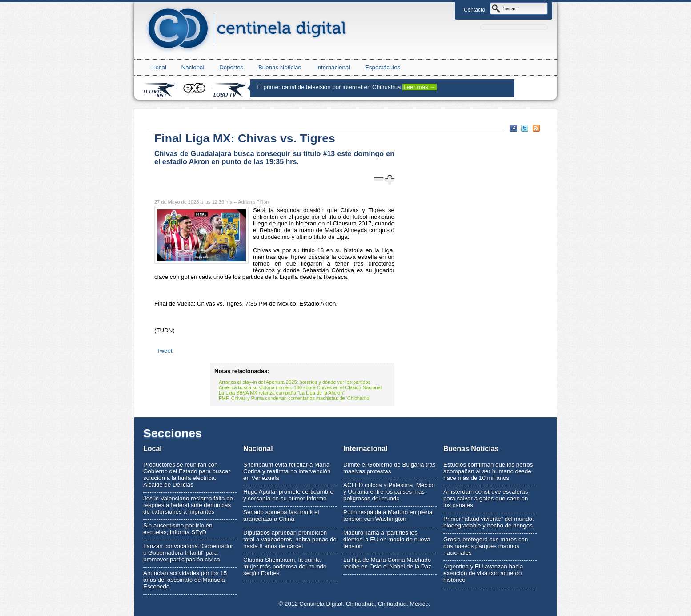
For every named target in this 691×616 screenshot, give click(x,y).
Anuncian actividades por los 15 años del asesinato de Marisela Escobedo (185, 580)
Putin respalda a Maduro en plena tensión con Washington (388, 515)
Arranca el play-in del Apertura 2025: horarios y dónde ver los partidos (295, 382)
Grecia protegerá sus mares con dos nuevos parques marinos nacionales (486, 546)
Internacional (333, 67)
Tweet (165, 351)
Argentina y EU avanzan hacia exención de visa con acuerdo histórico (483, 573)
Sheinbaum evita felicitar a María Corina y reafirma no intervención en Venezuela (287, 471)
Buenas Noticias (280, 67)
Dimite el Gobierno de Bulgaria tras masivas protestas (389, 468)
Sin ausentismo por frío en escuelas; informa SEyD (178, 529)
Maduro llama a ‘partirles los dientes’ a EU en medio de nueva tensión (387, 539)
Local (159, 67)
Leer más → (420, 87)
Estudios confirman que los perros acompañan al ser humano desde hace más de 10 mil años (488, 471)
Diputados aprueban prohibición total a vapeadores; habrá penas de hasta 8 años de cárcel (290, 539)
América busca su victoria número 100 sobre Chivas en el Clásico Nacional (300, 387)
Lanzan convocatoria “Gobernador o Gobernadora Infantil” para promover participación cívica (188, 553)
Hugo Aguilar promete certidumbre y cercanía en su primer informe (288, 495)
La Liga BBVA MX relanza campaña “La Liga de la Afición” (282, 393)
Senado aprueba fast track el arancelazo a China (281, 515)
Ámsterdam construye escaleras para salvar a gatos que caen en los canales (486, 498)
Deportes (231, 67)
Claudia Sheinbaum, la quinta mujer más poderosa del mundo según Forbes (285, 566)
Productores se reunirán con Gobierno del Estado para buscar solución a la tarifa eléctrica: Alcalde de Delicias (187, 475)
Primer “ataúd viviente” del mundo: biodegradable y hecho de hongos (489, 522)
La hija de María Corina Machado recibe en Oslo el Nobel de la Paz (387, 563)
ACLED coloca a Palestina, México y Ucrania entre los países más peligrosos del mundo (389, 492)
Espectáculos (383, 67)
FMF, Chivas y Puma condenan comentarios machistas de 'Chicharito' (294, 398)
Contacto (474, 10)
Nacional (193, 67)
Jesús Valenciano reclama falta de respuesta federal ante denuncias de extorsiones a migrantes (188, 505)
